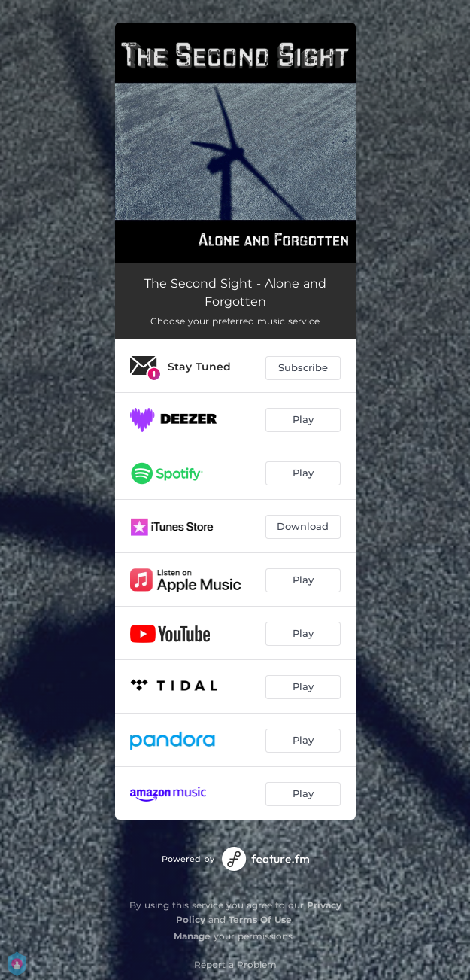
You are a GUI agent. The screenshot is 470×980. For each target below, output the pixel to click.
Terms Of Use (260, 919)
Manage (192, 936)
